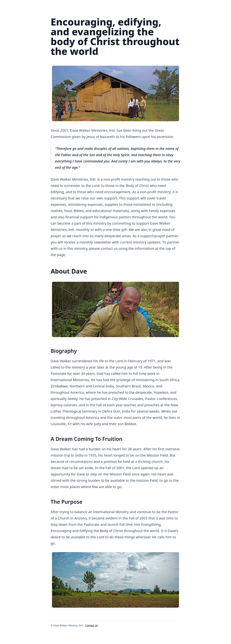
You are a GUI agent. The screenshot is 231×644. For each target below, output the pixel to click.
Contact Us (92, 625)
